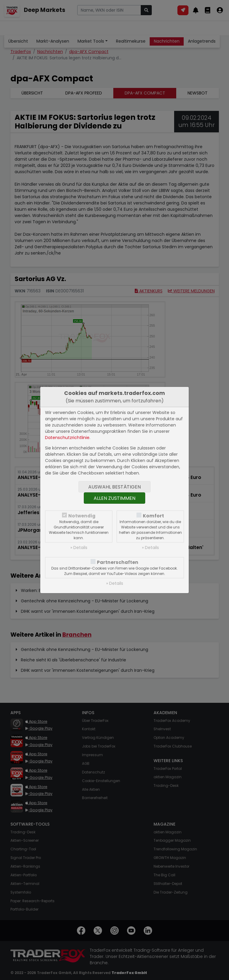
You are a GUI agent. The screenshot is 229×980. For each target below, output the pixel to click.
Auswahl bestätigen (114, 487)
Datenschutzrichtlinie (67, 438)
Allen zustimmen (114, 498)
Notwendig (82, 516)
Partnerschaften (118, 562)
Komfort (153, 516)
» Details (79, 548)
